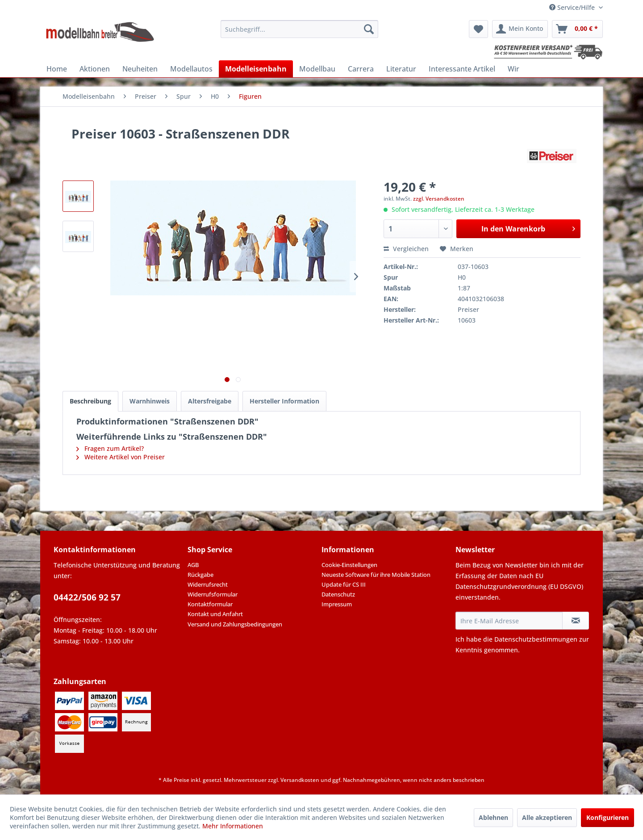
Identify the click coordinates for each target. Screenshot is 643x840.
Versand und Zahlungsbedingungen (235, 624)
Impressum (337, 604)
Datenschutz (338, 594)
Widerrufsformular (213, 594)
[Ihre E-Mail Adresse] (509, 621)
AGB (193, 565)
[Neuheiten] (140, 69)
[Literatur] (401, 69)
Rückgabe (200, 575)
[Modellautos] (191, 69)
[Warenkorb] (577, 29)
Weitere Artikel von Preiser (121, 457)
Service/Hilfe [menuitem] (573, 7)
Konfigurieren (608, 817)
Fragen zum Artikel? (110, 448)
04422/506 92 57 (87, 597)
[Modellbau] (317, 69)
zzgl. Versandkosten (439, 199)
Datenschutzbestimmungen (536, 639)
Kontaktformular (210, 604)
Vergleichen (406, 249)
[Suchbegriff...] (299, 29)
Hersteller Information (284, 401)
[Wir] (514, 69)
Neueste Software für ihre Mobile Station (376, 575)
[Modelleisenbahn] (256, 69)
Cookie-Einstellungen (349, 565)
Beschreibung (90, 401)
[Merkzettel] (478, 29)
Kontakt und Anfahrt (215, 614)
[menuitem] (299, 29)
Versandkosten (300, 780)
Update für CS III (344, 584)
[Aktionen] (95, 69)
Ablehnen (493, 817)
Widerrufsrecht (208, 584)
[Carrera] (361, 69)
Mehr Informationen (233, 826)
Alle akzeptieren (547, 817)
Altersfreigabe (210, 401)
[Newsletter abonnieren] (576, 621)
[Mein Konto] (520, 29)
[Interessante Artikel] (462, 69)
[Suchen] (369, 29)
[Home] (57, 69)
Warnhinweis (150, 401)
